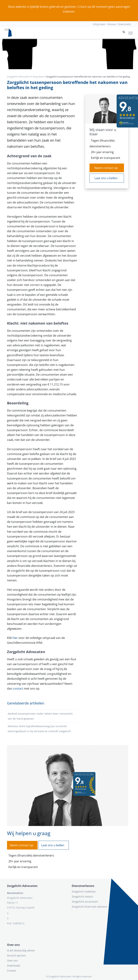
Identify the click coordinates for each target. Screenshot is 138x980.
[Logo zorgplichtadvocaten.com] (8, 33)
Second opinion (16, 955)
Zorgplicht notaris (82, 897)
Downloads (124, 24)
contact (18, 688)
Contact (12, 971)
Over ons (12, 961)
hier (15, 638)
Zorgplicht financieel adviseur (90, 907)
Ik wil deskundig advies (21, 950)
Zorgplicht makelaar (84, 891)
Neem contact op (106, 168)
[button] (124, 33)
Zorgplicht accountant (85, 902)
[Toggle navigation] (131, 33)
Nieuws (112, 24)
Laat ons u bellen (106, 178)
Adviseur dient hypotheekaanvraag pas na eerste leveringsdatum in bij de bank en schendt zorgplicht (39, 729)
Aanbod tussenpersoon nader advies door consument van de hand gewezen (40, 716)
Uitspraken (99, 24)
